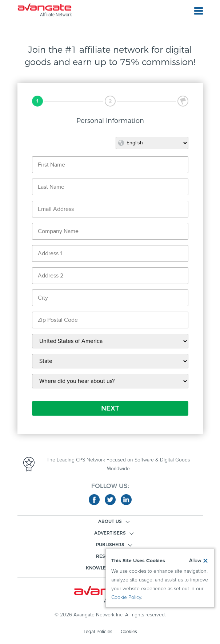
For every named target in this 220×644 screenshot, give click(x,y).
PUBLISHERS (110, 545)
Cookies (129, 631)
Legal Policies (98, 631)
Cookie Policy (126, 597)
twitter (110, 500)
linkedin (126, 500)
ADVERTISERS (110, 533)
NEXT (110, 408)
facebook (94, 500)
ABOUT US (110, 521)
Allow (195, 561)
